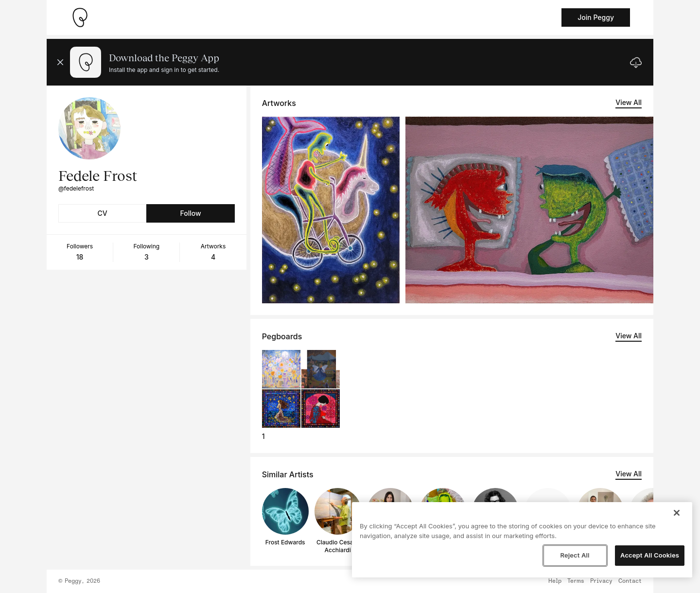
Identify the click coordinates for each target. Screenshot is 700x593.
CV (103, 213)
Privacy (601, 581)
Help (555, 581)
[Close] (677, 513)
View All (629, 102)
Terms (576, 581)
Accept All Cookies (650, 555)
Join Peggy (596, 17)
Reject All (575, 555)
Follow (190, 213)
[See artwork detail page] (331, 210)
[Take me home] (80, 17)
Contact (630, 581)
